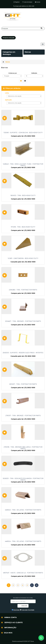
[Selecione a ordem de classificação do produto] (12, 76)
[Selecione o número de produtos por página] (34, 76)
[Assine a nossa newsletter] (23, 601)
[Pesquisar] (23, 29)
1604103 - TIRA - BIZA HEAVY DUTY (23, 196)
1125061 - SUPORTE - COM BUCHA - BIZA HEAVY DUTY (23, 133)
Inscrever (17, 610)
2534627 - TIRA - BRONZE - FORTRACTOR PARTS (23, 321)
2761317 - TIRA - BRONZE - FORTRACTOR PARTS (23, 416)
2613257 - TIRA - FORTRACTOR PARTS (23, 384)
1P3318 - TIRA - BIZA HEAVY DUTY (23, 227)
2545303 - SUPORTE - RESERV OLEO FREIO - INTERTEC (23, 353)
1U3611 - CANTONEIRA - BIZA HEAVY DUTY (23, 258)
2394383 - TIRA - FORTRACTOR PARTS (23, 290)
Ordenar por (13, 73)
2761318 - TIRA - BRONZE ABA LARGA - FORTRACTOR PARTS (23, 448)
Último (37, 585)
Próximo (32, 585)
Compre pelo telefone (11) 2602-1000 (24, 6)
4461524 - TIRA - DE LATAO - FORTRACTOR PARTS (23, 541)
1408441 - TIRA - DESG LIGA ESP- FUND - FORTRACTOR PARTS (23, 165)
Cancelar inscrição (28, 610)
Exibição (34, 73)
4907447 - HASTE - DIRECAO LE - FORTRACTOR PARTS (23, 573)
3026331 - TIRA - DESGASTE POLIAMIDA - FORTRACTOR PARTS (23, 479)
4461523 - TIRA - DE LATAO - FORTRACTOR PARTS (23, 510)
